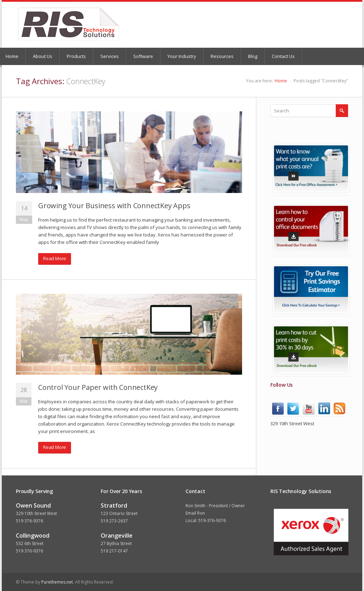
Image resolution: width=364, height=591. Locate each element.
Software (143, 56)
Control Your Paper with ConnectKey (98, 387)
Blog (253, 56)
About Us (43, 56)
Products (76, 56)
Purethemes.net (57, 582)
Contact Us (283, 56)
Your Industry (182, 56)
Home (281, 81)
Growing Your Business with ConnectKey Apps (114, 206)
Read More (55, 258)
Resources (222, 56)
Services (110, 56)
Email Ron (195, 513)
